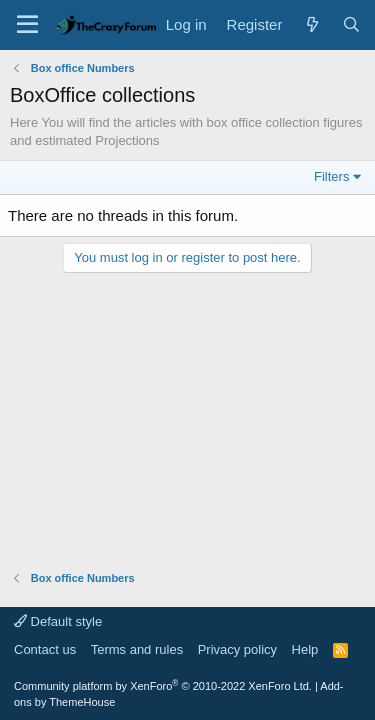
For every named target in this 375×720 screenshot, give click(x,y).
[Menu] (27, 25)
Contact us (45, 649)
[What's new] (311, 24)
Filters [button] (331, 176)
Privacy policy (237, 649)
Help (305, 649)
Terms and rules (137, 649)
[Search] (351, 24)
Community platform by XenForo (163, 686)
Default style (58, 621)
